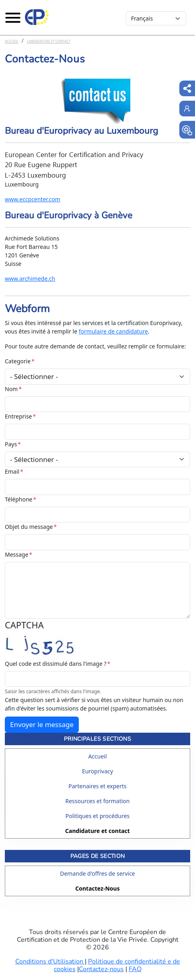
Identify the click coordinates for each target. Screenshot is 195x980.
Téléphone (19, 499)
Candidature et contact (49, 41)
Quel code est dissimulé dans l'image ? (56, 664)
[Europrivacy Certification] (37, 17)
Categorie (18, 361)
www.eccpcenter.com (33, 199)
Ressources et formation (98, 801)
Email (12, 471)
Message (16, 554)
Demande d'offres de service (97, 873)
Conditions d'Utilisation (50, 961)
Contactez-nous (101, 969)
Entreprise (18, 416)
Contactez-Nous (97, 888)
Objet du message (29, 527)
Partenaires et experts (97, 786)
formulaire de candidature (113, 331)
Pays (11, 444)
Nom (11, 389)
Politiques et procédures (98, 816)
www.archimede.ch (30, 279)
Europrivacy (97, 771)
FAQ (135, 969)
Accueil (12, 41)
